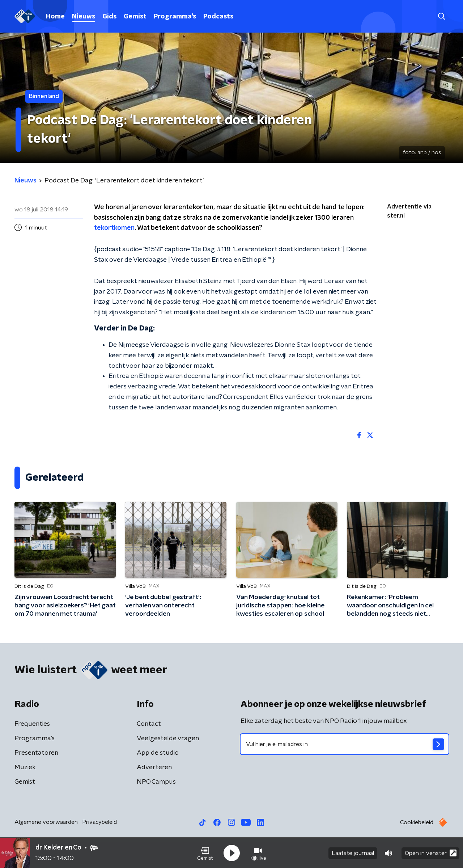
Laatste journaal (353, 853)
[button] (205, 853)
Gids (109, 17)
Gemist (135, 17)
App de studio (158, 753)
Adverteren (154, 767)
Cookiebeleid (417, 822)
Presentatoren (36, 753)
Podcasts (218, 17)
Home (55, 17)
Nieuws (84, 17)
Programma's (175, 17)
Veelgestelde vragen (168, 738)
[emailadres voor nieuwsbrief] (345, 744)
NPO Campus (156, 782)
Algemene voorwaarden (46, 822)
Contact (149, 724)
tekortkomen (114, 228)
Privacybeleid (99, 822)
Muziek (25, 767)
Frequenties (32, 724)
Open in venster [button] (431, 853)
